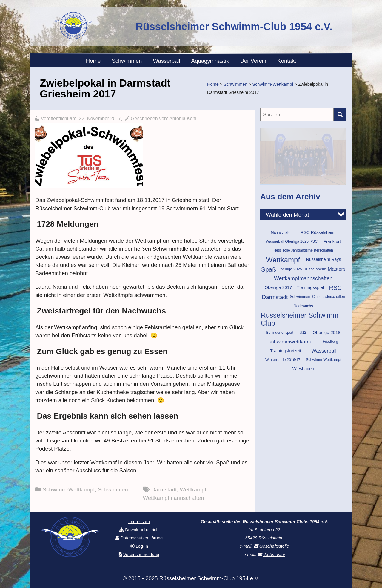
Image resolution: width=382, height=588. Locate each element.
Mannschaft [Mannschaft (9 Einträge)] (280, 232)
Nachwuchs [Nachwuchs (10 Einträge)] (303, 306)
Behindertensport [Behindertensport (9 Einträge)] (280, 333)
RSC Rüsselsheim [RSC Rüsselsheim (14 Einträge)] (318, 232)
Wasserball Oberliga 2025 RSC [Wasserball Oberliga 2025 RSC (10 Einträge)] (292, 241)
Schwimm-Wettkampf (69, 490)
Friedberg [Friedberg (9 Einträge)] (330, 342)
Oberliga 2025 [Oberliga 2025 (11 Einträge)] (290, 269)
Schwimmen (127, 61)
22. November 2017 (100, 118)
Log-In (142, 546)
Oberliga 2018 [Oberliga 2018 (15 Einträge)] (326, 333)
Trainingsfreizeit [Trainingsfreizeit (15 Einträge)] (286, 351)
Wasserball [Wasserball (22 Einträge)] (324, 351)
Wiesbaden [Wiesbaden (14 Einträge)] (303, 369)
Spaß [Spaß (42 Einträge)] (269, 269)
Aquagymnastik (210, 61)
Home (93, 61)
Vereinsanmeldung (141, 555)
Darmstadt (164, 490)
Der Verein (253, 61)
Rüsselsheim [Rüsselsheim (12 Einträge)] (315, 269)
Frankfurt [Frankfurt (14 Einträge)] (332, 241)
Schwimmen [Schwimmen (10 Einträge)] (300, 297)
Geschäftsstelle (274, 546)
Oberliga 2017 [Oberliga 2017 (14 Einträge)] (278, 287)
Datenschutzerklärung (142, 538)
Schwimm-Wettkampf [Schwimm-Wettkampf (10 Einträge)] (324, 360)
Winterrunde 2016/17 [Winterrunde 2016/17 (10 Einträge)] (283, 360)
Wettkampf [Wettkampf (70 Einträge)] (283, 260)
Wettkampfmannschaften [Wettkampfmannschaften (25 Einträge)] (303, 278)
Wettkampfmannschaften (174, 498)
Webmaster (274, 555)
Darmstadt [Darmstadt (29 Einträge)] (275, 297)
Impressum (139, 522)
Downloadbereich (142, 530)
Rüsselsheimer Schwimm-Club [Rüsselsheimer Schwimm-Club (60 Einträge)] (301, 319)
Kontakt (287, 61)
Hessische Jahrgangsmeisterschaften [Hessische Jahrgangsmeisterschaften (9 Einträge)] (303, 250)
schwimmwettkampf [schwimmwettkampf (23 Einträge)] (291, 342)
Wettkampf (193, 490)
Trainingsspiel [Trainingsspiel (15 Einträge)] (311, 287)
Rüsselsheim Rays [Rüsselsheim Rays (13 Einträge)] (324, 259)
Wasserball (167, 61)
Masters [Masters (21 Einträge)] (337, 269)
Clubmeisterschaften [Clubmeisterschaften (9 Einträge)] (328, 297)
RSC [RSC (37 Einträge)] (335, 288)
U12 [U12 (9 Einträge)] (303, 333)
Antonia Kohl (183, 118)
